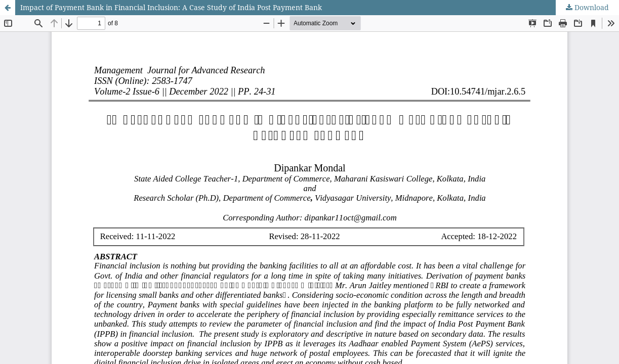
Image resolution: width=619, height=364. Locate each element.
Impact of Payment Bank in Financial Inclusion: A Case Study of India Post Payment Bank (171, 7)
